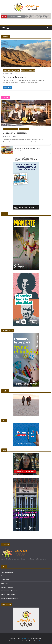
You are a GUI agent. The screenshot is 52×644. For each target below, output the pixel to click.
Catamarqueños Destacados (10, 129)
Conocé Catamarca (8, 70)
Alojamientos (5, 580)
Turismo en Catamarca (15, 77)
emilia (15, 74)
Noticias (17, 70)
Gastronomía (5, 583)
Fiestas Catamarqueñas (8, 594)
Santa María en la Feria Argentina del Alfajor (27, 148)
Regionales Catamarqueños (28, 70)
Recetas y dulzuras (24, 129)
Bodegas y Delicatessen (15, 133)
